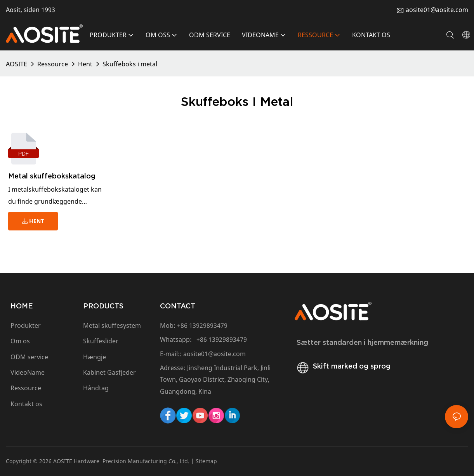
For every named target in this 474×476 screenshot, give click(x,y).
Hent (85, 64)
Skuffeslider (101, 341)
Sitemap (206, 461)
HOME (22, 306)
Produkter (26, 325)
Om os (20, 341)
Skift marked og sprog (343, 366)
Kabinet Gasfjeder (109, 372)
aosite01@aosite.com (437, 10)
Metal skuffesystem (112, 325)
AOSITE (16, 64)
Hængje (95, 357)
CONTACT (178, 306)
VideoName (28, 372)
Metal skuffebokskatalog (52, 176)
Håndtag (96, 388)
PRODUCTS (103, 306)
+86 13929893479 (202, 325)
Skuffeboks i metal (130, 64)
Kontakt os (27, 404)
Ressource (53, 64)
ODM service (29, 357)
